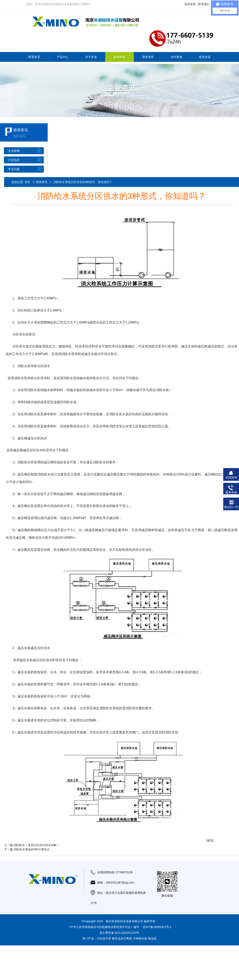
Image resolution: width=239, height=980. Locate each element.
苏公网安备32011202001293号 (119, 933)
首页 (27, 182)
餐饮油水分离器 (122, 938)
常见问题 (14, 169)
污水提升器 (104, 938)
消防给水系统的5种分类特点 (32, 849)
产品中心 (63, 57)
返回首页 (190, 4)
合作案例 (176, 57)
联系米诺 (205, 57)
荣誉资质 (148, 57)
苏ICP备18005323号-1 (157, 927)
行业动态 (14, 160)
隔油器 (152, 938)
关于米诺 (91, 57)
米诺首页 (34, 57)
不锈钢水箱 (140, 938)
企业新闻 (14, 151)
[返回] (210, 840)
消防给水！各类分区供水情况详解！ (36, 845)
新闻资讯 (120, 57)
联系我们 (204, 4)
